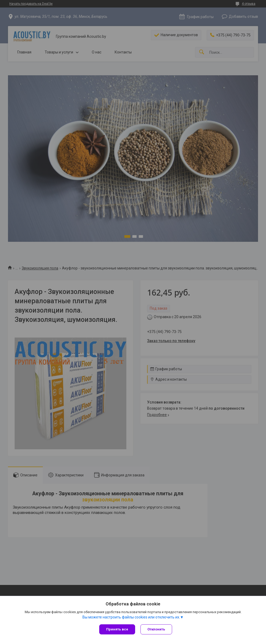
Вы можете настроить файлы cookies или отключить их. (131, 617)
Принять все (117, 629)
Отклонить (156, 629)
